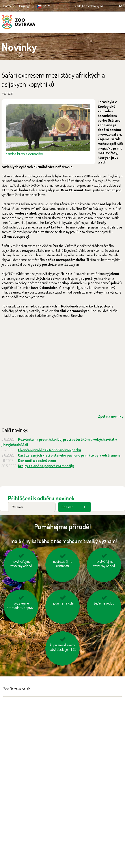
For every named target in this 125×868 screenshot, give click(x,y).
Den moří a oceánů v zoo (37, 460)
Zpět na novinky (111, 416)
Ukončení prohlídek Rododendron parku (49, 450)
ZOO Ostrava (19, 23)
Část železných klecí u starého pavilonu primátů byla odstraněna (69, 455)
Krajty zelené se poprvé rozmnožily (46, 466)
